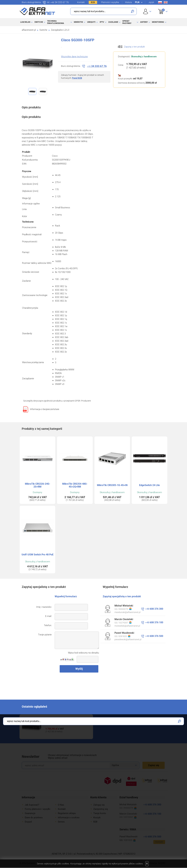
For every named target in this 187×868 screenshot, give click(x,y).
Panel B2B (77, 78)
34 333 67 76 (60, 2)
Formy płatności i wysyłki (38, 809)
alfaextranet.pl (29, 30)
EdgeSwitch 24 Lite (149, 485)
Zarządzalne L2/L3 (60, 30)
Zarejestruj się (101, 809)
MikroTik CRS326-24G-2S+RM (38, 485)
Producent (86, 401)
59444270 (125, 609)
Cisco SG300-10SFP (56, 722)
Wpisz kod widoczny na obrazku (83, 653)
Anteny (144, 22)
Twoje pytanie (45, 635)
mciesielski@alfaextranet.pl (127, 626)
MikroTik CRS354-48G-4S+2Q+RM (75, 485)
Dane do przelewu (34, 818)
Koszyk (161, 8)
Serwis (61, 822)
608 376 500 (154, 636)
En (166, 2)
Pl (160, 2)
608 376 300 (154, 609)
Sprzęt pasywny (127, 22)
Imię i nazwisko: (44, 607)
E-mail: (48, 616)
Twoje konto (100, 813)
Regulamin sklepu (67, 813)
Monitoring (158, 22)
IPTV (102, 22)
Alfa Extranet (37, 11)
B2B (93, 2)
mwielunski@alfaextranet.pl (127, 612)
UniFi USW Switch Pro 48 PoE (38, 555)
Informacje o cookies (69, 818)
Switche (39, 22)
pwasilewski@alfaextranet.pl (128, 639)
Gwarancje (30, 813)
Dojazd (28, 822)
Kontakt (81, 2)
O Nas (61, 805)
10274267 (125, 623)
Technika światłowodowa (56, 22)
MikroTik (78, 22)
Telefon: (48, 625)
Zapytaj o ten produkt (134, 47)
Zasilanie (113, 22)
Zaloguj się (99, 805)
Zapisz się (154, 765)
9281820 (124, 636)
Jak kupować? (32, 805)
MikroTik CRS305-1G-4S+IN (112, 485)
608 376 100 (154, 622)
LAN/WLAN (25, 22)
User (147, 11)
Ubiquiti (91, 22)
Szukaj (132, 11)
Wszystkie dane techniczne (74, 57)
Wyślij (79, 669)
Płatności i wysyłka (110, 2)
